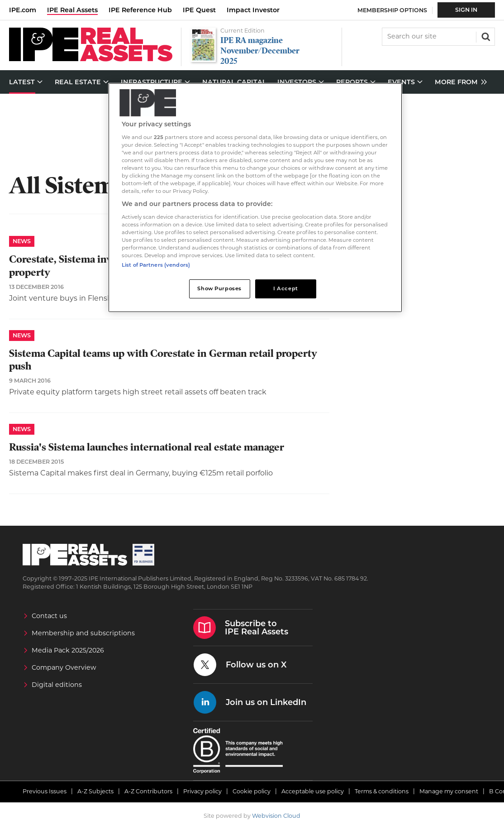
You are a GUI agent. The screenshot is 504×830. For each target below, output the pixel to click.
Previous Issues (45, 791)
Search (485, 36)
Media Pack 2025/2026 (68, 650)
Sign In (466, 10)
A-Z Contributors (148, 791)
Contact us (49, 616)
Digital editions (57, 685)
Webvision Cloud (276, 816)
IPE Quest (199, 10)
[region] (255, 198)
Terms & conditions (382, 791)
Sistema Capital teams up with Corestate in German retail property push (163, 360)
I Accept (286, 288)
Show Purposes (219, 288)
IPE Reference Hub (140, 10)
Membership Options (392, 10)
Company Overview (64, 667)
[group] (459, 82)
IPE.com (23, 10)
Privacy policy (202, 791)
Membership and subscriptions (83, 633)
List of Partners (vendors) (156, 265)
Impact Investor (253, 10)
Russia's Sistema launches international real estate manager (147, 447)
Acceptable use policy (313, 791)
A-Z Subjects (95, 791)
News (22, 241)
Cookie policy (252, 791)
